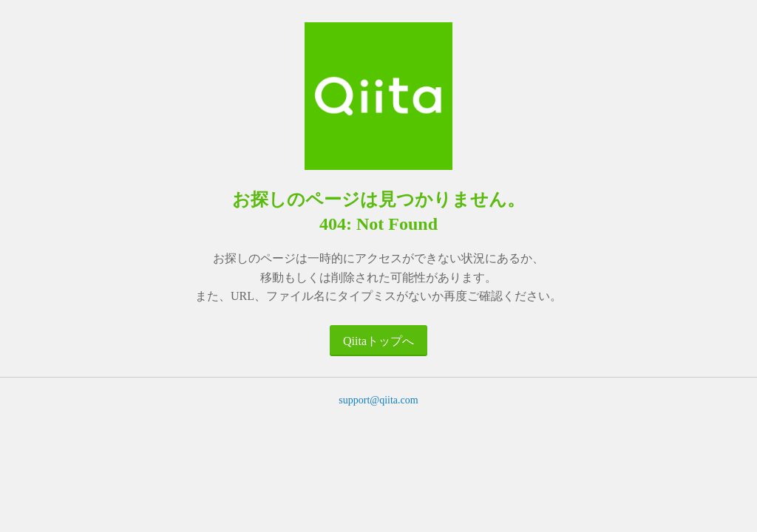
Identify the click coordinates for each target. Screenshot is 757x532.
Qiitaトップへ (378, 341)
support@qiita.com (378, 400)
